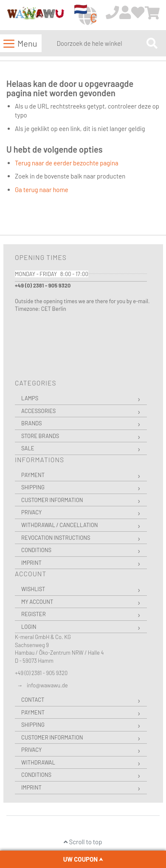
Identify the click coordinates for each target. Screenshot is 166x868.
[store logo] (35, 15)
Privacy (31, 512)
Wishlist (33, 589)
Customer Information (52, 500)
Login (29, 627)
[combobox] (100, 43)
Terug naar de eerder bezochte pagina (67, 163)
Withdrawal (38, 762)
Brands (32, 423)
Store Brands (40, 436)
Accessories (38, 411)
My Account (37, 602)
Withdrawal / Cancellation (60, 525)
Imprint (31, 563)
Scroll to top (83, 842)
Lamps (30, 398)
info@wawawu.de (47, 685)
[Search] (152, 43)
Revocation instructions (56, 538)
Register (34, 614)
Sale (28, 448)
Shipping (33, 487)
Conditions (36, 550)
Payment (33, 475)
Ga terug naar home (42, 190)
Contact (33, 700)
